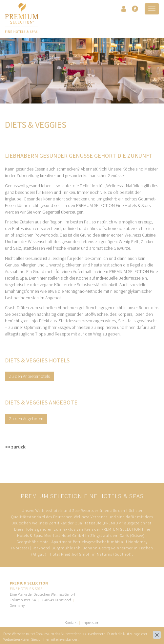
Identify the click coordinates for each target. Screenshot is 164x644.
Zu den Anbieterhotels (29, 376)
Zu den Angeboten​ (26, 419)
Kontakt (71, 622)
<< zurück (15, 447)
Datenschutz (82, 628)
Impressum (90, 622)
